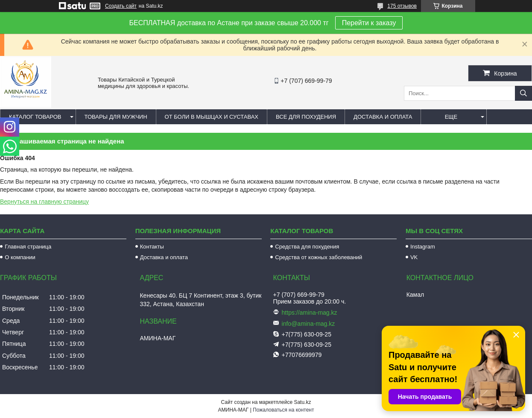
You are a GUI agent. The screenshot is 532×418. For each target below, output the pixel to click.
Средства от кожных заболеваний (319, 257)
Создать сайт (121, 6)
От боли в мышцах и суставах (212, 117)
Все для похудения (306, 117)
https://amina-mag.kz (310, 313)
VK (414, 257)
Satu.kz (302, 402)
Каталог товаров (35, 117)
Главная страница (28, 247)
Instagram (423, 247)
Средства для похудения (307, 247)
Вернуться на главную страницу (44, 202)
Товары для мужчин (116, 117)
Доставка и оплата (383, 117)
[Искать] (523, 93)
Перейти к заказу (369, 23)
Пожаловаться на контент (283, 410)
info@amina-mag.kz (308, 324)
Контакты (152, 247)
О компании (20, 257)
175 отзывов (402, 6)
